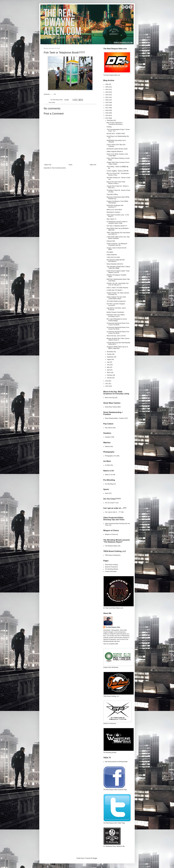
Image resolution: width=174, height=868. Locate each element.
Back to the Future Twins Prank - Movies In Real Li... (116, 183)
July (108, 362)
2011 (107, 384)
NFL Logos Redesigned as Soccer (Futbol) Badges (117, 320)
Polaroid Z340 (111, 241)
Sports (107, 493)
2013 (107, 118)
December (110, 120)
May (108, 367)
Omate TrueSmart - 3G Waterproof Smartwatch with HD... (117, 244)
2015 (107, 113)
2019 (107, 102)
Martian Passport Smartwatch (115, 312)
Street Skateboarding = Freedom (115, 418)
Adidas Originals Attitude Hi (115, 152)
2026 (107, 84)
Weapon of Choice (110, 534)
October (110, 354)
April (108, 370)
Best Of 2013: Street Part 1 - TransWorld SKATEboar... (115, 123)
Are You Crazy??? (110, 503)
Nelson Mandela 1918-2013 (115, 264)
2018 (107, 105)
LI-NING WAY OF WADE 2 (115, 290)
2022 (107, 95)
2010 (107, 386)
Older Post (93, 165)
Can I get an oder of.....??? (113, 512)
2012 (107, 381)
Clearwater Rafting (112, 194)
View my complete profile (111, 644)
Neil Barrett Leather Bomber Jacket (117, 149)
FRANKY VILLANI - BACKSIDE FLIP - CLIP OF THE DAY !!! (118, 284)
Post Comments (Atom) (59, 168)
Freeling (109, 127)
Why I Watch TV (111, 219)
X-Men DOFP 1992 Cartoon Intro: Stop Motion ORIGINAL (118, 238)
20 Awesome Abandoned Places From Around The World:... (118, 324)
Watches (108, 447)
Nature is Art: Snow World (114, 210)
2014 (107, 115)
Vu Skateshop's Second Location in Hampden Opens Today (117, 222)
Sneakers (108, 437)
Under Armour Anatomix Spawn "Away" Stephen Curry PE (118, 272)
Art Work (108, 465)
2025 (107, 87)
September (110, 357)
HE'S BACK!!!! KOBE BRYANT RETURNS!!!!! (116, 261)
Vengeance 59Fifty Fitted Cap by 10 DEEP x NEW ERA (117, 348)
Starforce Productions (111, 567)
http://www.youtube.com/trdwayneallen (116, 762)
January (110, 378)
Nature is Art (109, 475)
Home (70, 165)
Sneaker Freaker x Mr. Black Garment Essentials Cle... (118, 294)
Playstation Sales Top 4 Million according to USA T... (116, 316)
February (110, 375)
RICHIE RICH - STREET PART (116, 134)
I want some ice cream (113, 257)
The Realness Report (111, 546)
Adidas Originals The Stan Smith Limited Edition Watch (116, 298)
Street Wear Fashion (111, 407)
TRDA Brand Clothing (111, 555)
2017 (107, 108)
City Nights (110, 252)
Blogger (95, 858)
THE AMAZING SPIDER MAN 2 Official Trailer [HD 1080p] (118, 267)
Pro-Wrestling (109, 484)
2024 (107, 89)
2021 (107, 97)
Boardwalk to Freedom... (114, 212)
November (110, 352)
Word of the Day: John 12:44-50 (116, 336)
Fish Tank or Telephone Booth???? (117, 226)
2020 (107, 100)
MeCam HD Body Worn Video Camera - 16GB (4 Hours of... (118, 339)
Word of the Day (110, 398)
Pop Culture (52, 102)
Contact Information (111, 571)
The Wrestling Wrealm (112, 569)
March (109, 372)
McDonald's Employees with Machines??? (115, 206)
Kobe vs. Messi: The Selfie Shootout (117, 288)
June (109, 365)
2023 (107, 92)
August (109, 359)
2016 (107, 110)
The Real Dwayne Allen (113, 627)
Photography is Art (110, 456)
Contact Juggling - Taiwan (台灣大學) (118, 171)
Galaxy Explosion (112, 255)
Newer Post (48, 165)
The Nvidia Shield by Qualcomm (116, 301)
